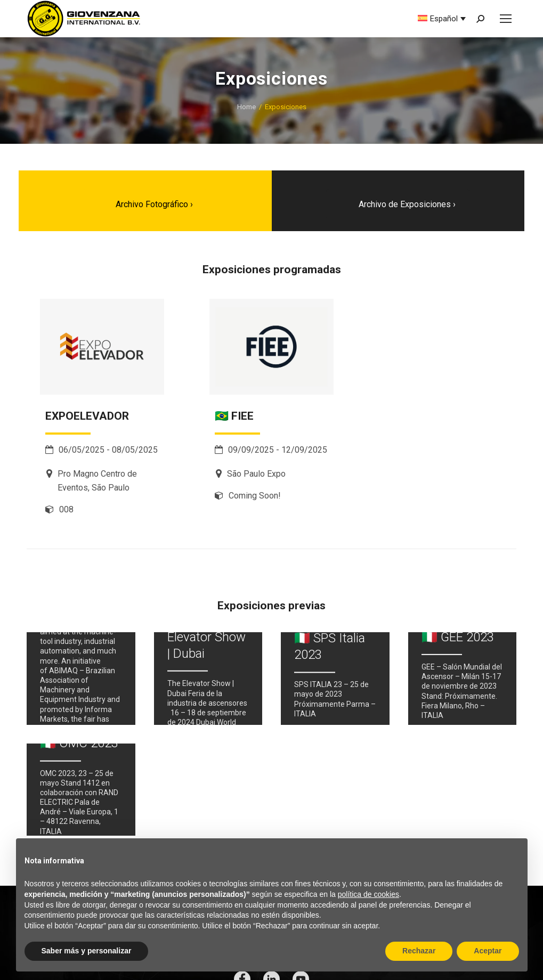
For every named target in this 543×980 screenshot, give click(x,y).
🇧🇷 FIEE (234, 416)
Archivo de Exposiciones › (407, 204)
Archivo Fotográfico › (154, 204)
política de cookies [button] (368, 894)
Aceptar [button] (488, 951)
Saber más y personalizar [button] (87, 951)
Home (246, 107)
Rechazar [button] (419, 951)
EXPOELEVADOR (87, 416)
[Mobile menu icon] (506, 19)
